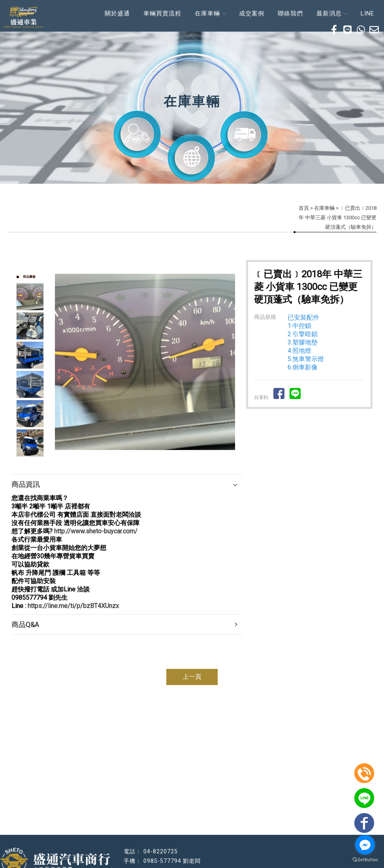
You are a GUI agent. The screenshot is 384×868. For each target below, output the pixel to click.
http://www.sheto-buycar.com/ (96, 531)
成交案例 (252, 13)
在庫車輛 (210, 13)
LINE (367, 13)
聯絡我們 (290, 13)
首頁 (304, 208)
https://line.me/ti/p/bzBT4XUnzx (73, 606)
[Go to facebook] (365, 845)
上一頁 (192, 677)
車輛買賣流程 (162, 13)
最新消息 (332, 13)
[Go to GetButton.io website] (365, 860)
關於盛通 (117, 13)
